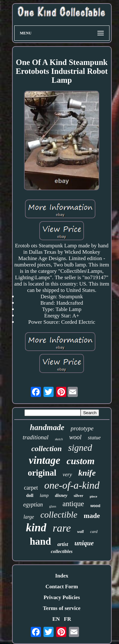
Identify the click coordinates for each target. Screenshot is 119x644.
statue (94, 438)
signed (80, 448)
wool (75, 437)
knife (87, 473)
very (67, 474)
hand (40, 541)
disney (61, 495)
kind (36, 528)
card (94, 531)
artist (63, 544)
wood (95, 506)
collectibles (62, 551)
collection (47, 449)
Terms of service (62, 608)
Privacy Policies (62, 597)
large (29, 517)
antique (73, 504)
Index (62, 576)
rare (62, 528)
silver (78, 495)
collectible (59, 515)
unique (84, 543)
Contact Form (62, 587)
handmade (47, 427)
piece (94, 496)
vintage (45, 460)
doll (30, 495)
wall (80, 532)
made (92, 516)
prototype (82, 428)
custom (81, 461)
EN (56, 619)
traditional (36, 437)
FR (67, 619)
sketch (59, 439)
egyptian (33, 505)
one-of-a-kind (72, 485)
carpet (31, 488)
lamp (44, 495)
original (42, 473)
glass (53, 506)
